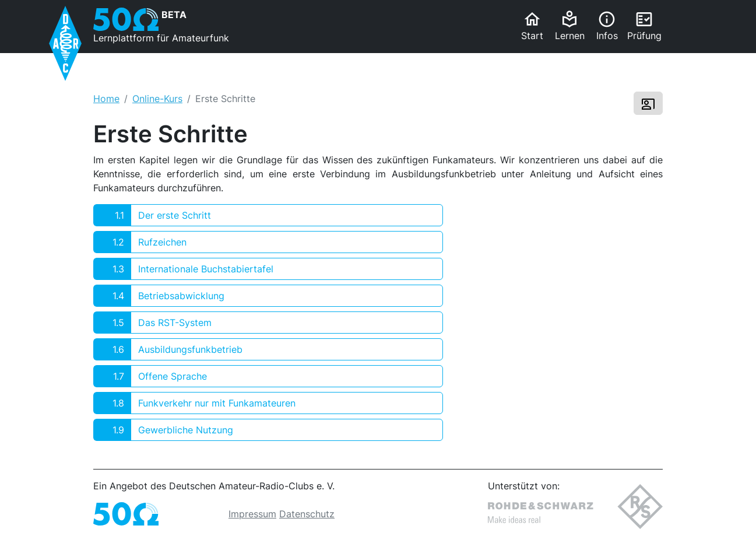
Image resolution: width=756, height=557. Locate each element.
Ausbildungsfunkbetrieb (168, 349)
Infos (607, 26)
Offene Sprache (150, 376)
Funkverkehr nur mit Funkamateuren (195, 403)
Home (106, 99)
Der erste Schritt (152, 215)
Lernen (570, 26)
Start (532, 26)
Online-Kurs (157, 99)
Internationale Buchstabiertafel (184, 269)
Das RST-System (153, 323)
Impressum (252, 514)
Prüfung (644, 26)
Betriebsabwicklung (159, 296)
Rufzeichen (140, 242)
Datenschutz (307, 514)
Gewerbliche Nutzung (163, 430)
